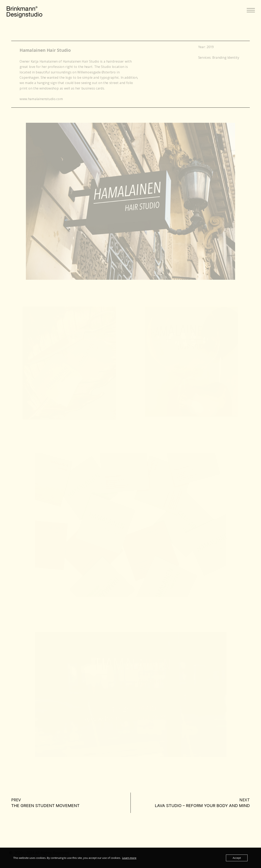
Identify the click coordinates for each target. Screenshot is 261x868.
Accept (237, 858)
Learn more (129, 858)
